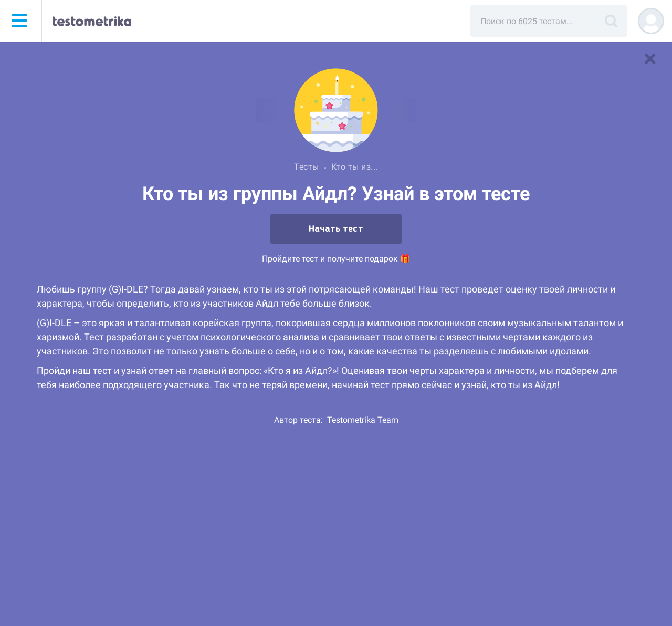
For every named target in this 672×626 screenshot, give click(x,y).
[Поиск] (611, 21)
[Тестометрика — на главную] (92, 21)
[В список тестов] (650, 59)
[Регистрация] (651, 21)
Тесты (307, 167)
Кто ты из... (355, 167)
